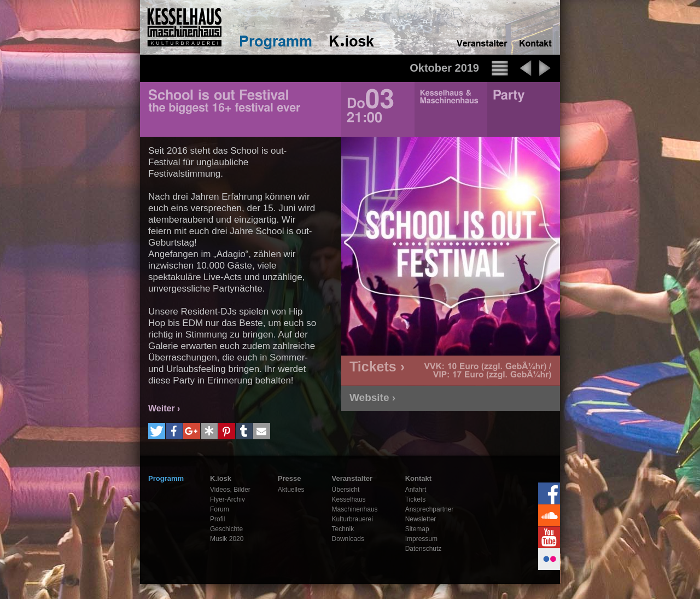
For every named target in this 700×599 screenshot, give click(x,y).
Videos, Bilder (230, 490)
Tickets (416, 499)
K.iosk (221, 478)
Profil (217, 519)
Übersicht (346, 490)
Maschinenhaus (355, 509)
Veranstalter (352, 478)
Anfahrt (416, 490)
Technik (343, 529)
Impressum (421, 539)
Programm (166, 478)
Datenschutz (424, 549)
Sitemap (417, 529)
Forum (220, 509)
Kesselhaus (349, 499)
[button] (157, 431)
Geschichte (226, 529)
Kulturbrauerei (352, 519)
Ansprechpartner (430, 509)
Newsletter (421, 519)
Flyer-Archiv (227, 499)
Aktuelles (291, 490)
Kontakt (418, 478)
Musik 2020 (227, 539)
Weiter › (164, 408)
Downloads (348, 539)
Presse (290, 478)
